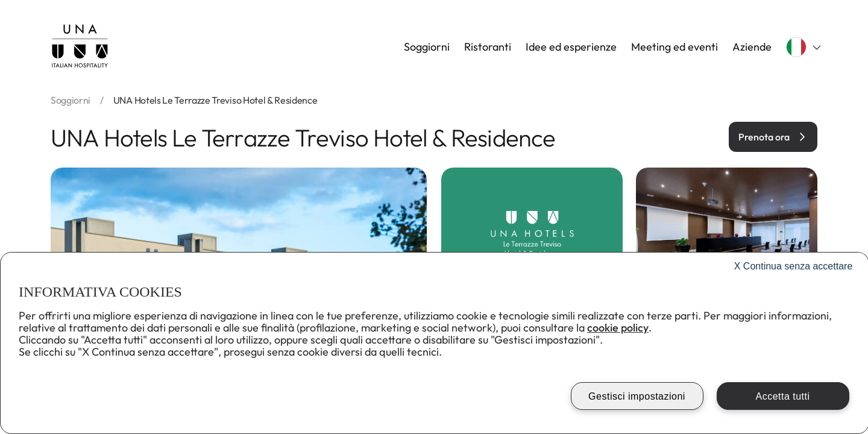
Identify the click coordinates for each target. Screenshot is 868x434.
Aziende (752, 47)
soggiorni (71, 100)
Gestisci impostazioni (637, 396)
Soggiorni (427, 47)
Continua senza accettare (794, 266)
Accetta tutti (782, 396)
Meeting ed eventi (675, 47)
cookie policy (618, 328)
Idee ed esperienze (571, 47)
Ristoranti (488, 47)
